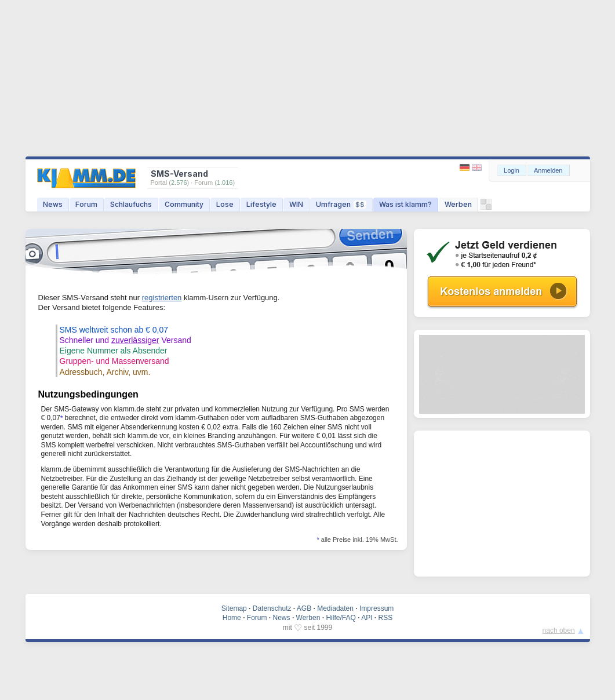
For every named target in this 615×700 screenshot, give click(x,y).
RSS (386, 618)
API (367, 618)
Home (232, 618)
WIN (296, 204)
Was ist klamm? (405, 204)
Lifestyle (261, 204)
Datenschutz (272, 608)
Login (512, 170)
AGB (304, 608)
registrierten (162, 298)
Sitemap (234, 608)
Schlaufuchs (131, 204)
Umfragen (341, 204)
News (53, 204)
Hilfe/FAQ (341, 618)
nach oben (559, 630)
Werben (458, 204)
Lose (225, 204)
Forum (86, 204)
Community (184, 204)
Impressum (376, 608)
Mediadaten (335, 608)
